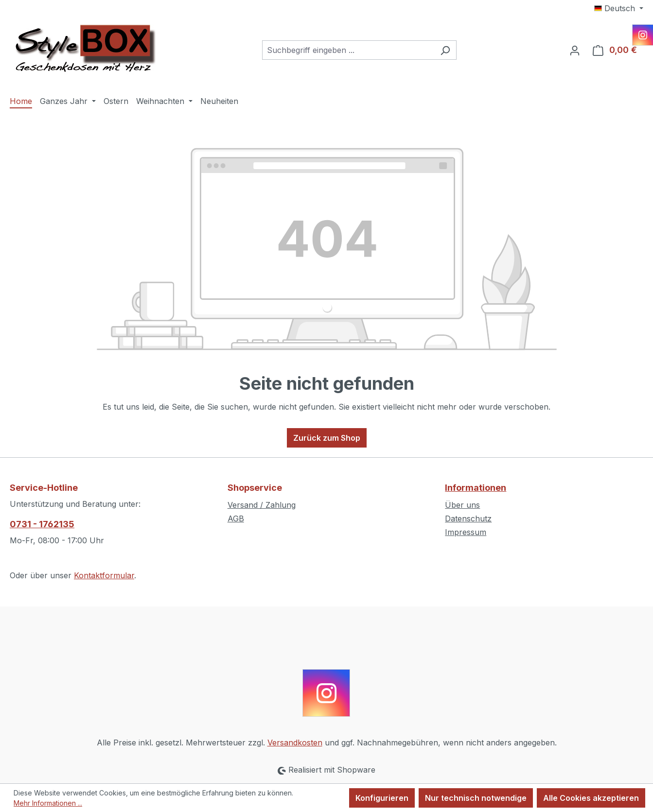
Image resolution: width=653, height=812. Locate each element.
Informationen (476, 488)
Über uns (462, 505)
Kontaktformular (104, 575)
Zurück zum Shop (327, 438)
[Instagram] (643, 35)
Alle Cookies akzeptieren (591, 798)
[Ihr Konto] (575, 50)
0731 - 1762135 (42, 524)
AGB (236, 518)
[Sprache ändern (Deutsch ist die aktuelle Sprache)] (619, 8)
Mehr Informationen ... (48, 803)
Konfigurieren (382, 798)
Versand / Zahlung (262, 505)
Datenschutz (468, 518)
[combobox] (348, 50)
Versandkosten (295, 743)
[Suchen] (445, 50)
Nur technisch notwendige (476, 798)
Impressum (466, 532)
